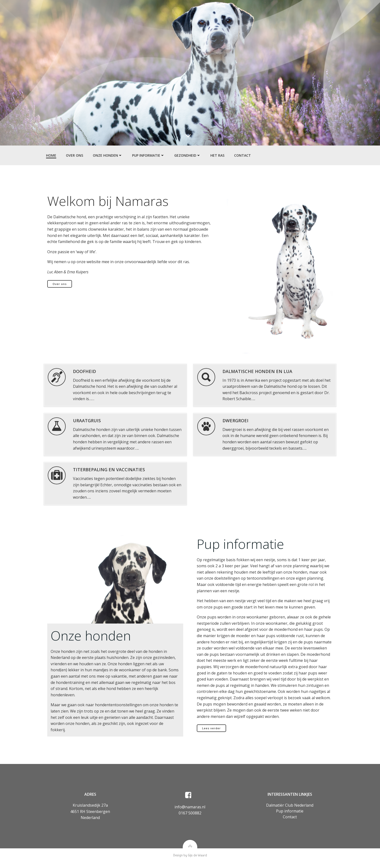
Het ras (217, 155)
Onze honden (107, 155)
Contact (242, 155)
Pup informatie (148, 155)
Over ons (74, 155)
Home (51, 155)
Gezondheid (187, 155)
